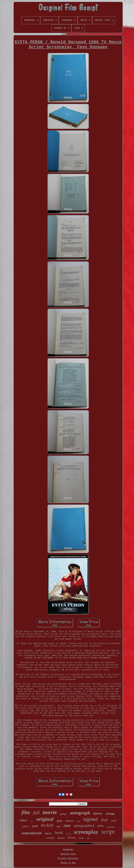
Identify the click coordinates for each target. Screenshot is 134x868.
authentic (70, 821)
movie (50, 812)
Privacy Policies (68, 858)
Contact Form (68, 854)
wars (48, 834)
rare (67, 825)
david (68, 834)
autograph (80, 813)
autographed (84, 826)
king (81, 838)
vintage (110, 814)
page (114, 820)
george (63, 814)
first (32, 821)
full (36, 813)
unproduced (32, 833)
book (59, 833)
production (111, 827)
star (59, 826)
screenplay (86, 832)
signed (90, 819)
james (25, 827)
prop (59, 821)
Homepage (68, 850)
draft (104, 820)
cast (78, 821)
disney (72, 837)
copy (88, 838)
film (26, 812)
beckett (47, 825)
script (108, 832)
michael (61, 838)
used (35, 826)
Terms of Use (68, 863)
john (100, 826)
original (45, 819)
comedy (50, 838)
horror (98, 813)
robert (23, 820)
